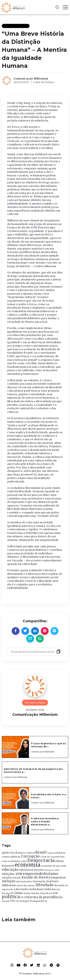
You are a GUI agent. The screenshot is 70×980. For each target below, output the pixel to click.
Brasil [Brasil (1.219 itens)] (41, 852)
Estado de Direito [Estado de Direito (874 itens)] (36, 877)
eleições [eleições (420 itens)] (39, 870)
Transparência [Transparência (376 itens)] (38, 901)
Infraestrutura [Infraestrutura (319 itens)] (24, 882)
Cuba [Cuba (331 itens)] (24, 861)
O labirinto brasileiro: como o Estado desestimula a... (45, 822)
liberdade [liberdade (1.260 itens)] (45, 885)
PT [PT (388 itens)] (22, 897)
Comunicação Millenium (31, 79)
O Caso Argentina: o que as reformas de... (48, 745)
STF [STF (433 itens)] (13, 901)
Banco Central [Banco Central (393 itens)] (26, 853)
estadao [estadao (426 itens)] (7, 878)
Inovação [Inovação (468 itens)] (39, 881)
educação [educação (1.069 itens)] (10, 870)
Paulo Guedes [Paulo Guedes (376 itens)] (32, 893)
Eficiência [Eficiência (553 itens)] (26, 870)
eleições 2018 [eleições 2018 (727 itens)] (12, 874)
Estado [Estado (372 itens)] (17, 878)
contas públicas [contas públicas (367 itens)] (11, 857)
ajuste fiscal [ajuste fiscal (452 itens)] (10, 853)
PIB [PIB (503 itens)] (55, 893)
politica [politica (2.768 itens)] (11, 897)
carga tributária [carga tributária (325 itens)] (56, 853)
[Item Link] (15, 747)
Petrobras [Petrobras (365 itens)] (46, 893)
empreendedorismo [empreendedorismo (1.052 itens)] (40, 874)
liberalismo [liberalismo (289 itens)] (29, 886)
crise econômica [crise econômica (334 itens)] (11, 861)
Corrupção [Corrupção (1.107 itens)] (30, 856)
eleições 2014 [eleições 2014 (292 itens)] (52, 870)
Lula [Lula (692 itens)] (48, 889)
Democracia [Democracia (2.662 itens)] (41, 860)
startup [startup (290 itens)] (6, 901)
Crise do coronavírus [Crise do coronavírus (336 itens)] (53, 857)
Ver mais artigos (35, 702)
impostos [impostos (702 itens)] (58, 877)
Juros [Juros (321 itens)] (20, 885)
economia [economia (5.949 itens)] (28, 865)
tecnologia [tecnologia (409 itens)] (22, 901)
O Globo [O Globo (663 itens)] (17, 893)
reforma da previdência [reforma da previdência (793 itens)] (43, 897)
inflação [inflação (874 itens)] (9, 881)
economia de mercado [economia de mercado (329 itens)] (54, 866)
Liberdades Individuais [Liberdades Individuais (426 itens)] (29, 889)
